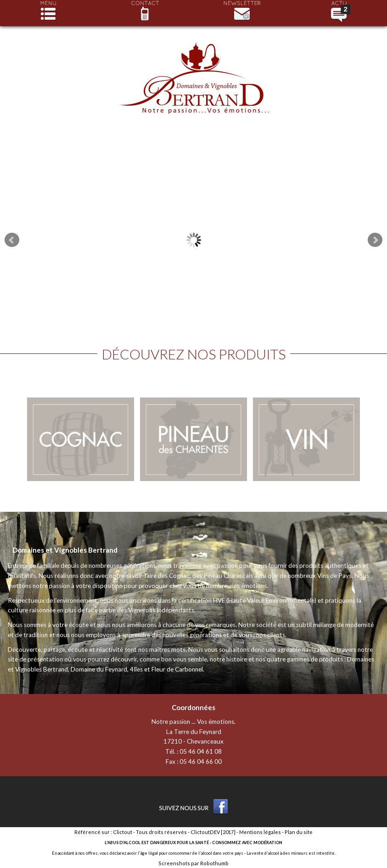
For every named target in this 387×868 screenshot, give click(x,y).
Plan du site (299, 832)
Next (375, 240)
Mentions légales (260, 832)
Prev (12, 240)
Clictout (123, 832)
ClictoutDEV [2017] (213, 832)
